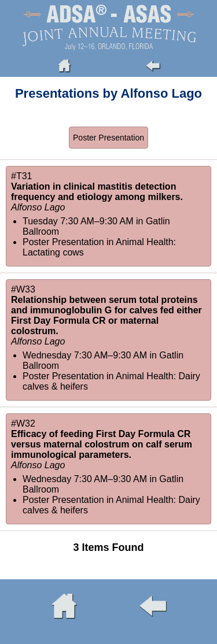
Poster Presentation (108, 138)
